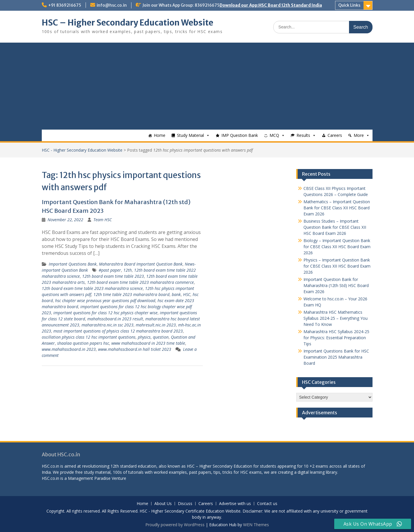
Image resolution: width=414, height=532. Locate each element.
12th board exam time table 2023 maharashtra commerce (140, 282)
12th (128, 270)
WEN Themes (256, 525)
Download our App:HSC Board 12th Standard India (271, 5)
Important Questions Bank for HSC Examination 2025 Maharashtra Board (336, 357)
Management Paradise (89, 478)
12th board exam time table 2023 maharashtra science (92, 288)
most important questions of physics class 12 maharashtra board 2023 (118, 331)
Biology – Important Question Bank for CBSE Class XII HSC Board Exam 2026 (337, 247)
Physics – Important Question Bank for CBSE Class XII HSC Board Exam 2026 (337, 266)
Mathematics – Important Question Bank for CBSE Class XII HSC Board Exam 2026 (337, 208)
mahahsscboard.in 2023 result (115, 319)
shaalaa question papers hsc (83, 343)
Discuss (185, 504)
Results (303, 135)
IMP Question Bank (240, 135)
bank (176, 294)
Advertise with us (235, 504)
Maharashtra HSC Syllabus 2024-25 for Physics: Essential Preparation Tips (336, 338)
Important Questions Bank (73, 264)
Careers (335, 135)
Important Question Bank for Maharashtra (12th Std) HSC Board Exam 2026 (336, 285)
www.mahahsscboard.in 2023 (69, 349)
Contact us (267, 504)
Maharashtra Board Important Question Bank (141, 264)
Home (160, 135)
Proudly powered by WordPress (175, 525)
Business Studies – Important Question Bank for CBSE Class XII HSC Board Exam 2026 (335, 227)
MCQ (274, 135)
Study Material (190, 135)
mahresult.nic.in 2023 (156, 325)
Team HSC (103, 220)
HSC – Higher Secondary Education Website (128, 23)
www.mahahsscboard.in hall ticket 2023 (135, 349)
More (359, 135)
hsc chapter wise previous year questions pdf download (105, 301)
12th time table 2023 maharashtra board (131, 294)
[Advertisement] (207, 86)
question (161, 337)
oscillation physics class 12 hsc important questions (89, 337)
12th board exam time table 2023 (113, 276)
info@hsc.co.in (112, 5)
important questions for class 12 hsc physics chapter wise (105, 313)
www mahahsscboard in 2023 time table (148, 343)
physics (144, 337)
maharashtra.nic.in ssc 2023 (107, 325)
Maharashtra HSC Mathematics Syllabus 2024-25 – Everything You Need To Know (336, 318)
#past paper (110, 270)
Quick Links (349, 5)
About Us (163, 504)
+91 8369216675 (65, 5)
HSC (187, 294)
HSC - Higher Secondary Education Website (82, 150)
